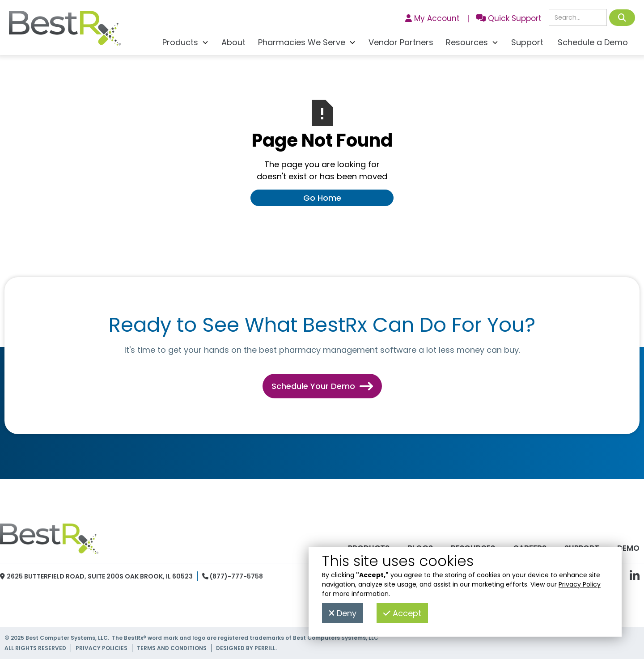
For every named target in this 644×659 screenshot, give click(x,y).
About (233, 42)
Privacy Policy (580, 584)
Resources (473, 548)
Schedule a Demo (593, 42)
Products (369, 548)
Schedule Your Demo (322, 386)
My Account (432, 18)
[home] (65, 30)
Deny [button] (343, 613)
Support (527, 42)
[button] (186, 44)
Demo (628, 548)
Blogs (420, 548)
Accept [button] (402, 613)
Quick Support (509, 18)
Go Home (322, 198)
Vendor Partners (401, 42)
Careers (530, 548)
